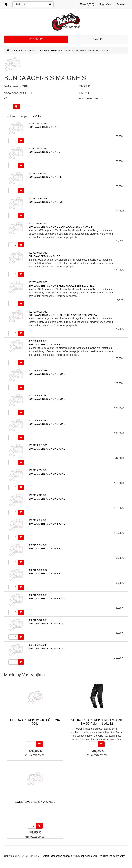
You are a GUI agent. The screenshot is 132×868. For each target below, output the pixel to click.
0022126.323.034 (38, 495)
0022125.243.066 (38, 445)
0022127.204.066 (38, 545)
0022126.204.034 (38, 470)
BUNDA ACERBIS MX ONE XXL (46, 202)
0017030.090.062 (38, 253)
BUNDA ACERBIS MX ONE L (44, 127)
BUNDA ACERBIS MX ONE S (44, 256)
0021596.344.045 (38, 420)
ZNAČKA (17, 50)
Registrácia (105, 4)
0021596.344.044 (38, 395)
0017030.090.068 (38, 282)
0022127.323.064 (38, 570)
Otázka (37, 117)
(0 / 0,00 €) (87, 4)
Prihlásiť (121, 4)
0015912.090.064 (38, 149)
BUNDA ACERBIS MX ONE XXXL (47, 345)
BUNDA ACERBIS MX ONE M (45, 152)
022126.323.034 (37, 645)
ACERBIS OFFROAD (50, 50)
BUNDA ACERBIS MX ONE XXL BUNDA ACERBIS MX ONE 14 (63, 315)
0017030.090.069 (38, 312)
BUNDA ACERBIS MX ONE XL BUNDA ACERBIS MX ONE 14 (62, 286)
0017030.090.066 (38, 223)
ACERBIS (30, 50)
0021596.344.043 (38, 371)
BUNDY (69, 50)
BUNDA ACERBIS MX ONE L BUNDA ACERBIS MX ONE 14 (61, 227)
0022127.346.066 (38, 620)
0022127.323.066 (38, 595)
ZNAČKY (98, 39)
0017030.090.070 (38, 341)
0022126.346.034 (38, 520)
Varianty (11, 117)
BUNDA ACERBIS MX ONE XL (45, 177)
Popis (24, 117)
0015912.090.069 (38, 198)
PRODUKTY (36, 39)
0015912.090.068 (38, 173)
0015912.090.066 (38, 124)
